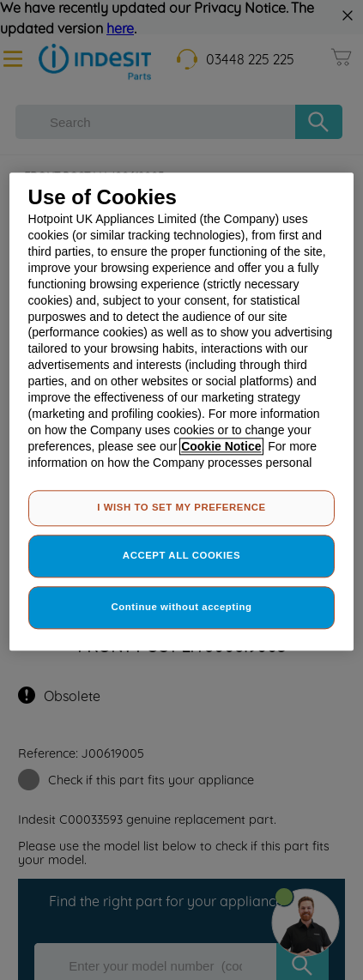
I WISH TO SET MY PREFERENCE (181, 508)
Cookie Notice (221, 446)
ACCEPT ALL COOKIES (181, 555)
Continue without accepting (182, 607)
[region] (182, 411)
